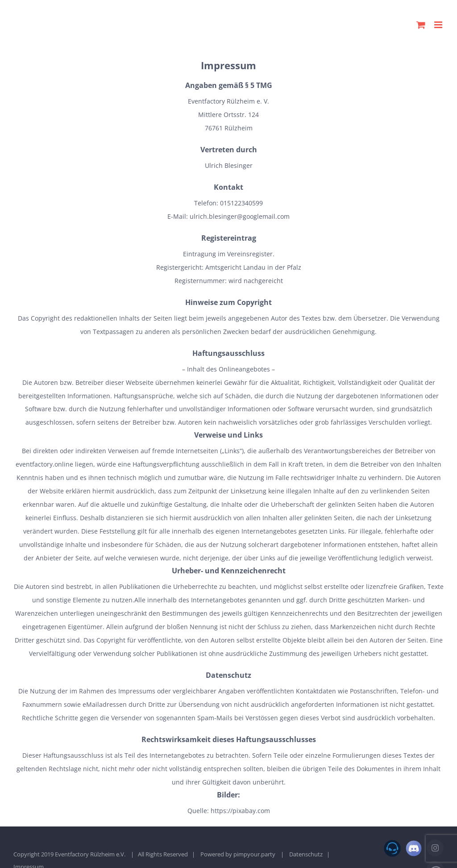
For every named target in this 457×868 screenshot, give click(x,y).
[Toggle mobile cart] (421, 25)
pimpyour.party (254, 854)
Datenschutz (306, 854)
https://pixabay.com (240, 811)
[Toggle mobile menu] (439, 25)
